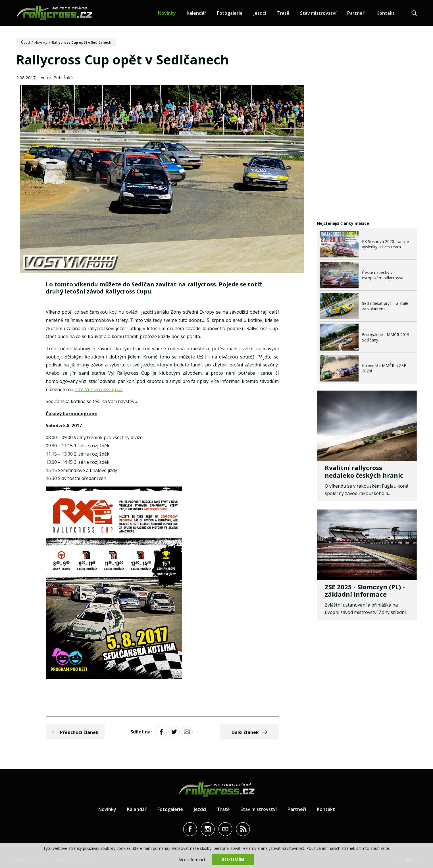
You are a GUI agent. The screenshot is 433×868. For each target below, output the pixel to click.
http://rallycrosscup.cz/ (99, 389)
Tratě (283, 13)
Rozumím (233, 859)
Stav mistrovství (318, 13)
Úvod (25, 42)
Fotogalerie (230, 13)
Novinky (167, 13)
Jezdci (260, 13)
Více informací (192, 860)
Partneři (356, 13)
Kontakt (386, 13)
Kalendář (196, 13)
